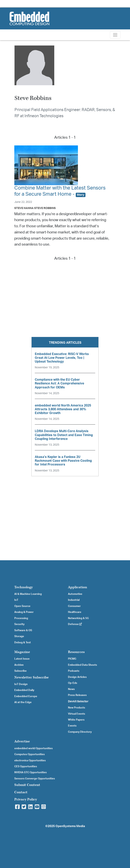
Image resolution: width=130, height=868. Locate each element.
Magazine (22, 652)
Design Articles (77, 677)
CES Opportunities (26, 766)
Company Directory (80, 732)
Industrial (74, 600)
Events (72, 726)
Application (78, 587)
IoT (16, 600)
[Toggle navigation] (115, 35)
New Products (77, 708)
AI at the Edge (23, 702)
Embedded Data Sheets (82, 665)
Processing (21, 618)
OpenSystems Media (70, 826)
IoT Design (21, 684)
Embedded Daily (24, 690)
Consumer (74, 606)
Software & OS (23, 630)
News (71, 689)
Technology (24, 587)
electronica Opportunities (30, 761)
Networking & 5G (78, 618)
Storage (19, 636)
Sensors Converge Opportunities (35, 779)
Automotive (75, 594)
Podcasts (74, 671)
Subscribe (20, 671)
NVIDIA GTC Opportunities (31, 772)
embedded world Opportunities (33, 748)
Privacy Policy (26, 799)
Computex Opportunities (30, 754)
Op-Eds (73, 683)
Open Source (22, 606)
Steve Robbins (45, 208)
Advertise (22, 741)
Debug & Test (23, 643)
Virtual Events (77, 714)
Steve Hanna (24, 208)
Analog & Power (24, 612)
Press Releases (77, 695)
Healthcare (75, 612)
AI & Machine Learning (28, 594)
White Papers (76, 720)
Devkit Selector (78, 702)
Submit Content (27, 785)
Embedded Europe (26, 696)
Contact (21, 792)
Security (19, 624)
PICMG (72, 659)
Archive (19, 665)
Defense (75, 624)
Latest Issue (22, 659)
